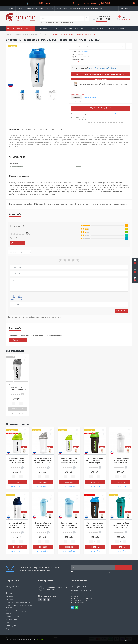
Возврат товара (12, 619)
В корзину (17, 481)
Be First (85, 52)
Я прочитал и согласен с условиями (94, 571)
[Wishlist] (122, 46)
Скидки (121, 28)
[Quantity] (17, 403)
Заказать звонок (102, 21)
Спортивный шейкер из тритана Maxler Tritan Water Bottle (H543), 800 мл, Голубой (43, 527)
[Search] (87, 18)
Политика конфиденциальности (90, 571)
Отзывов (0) (44, 129)
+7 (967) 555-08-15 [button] (80, 586)
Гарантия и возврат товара (34, 8)
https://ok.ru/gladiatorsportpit (44, 599)
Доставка (11, 8)
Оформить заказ (127, 19)
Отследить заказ (61, 8)
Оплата (19, 8)
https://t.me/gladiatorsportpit (49, 599)
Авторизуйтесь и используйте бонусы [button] (102, 68)
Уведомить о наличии (84, 108)
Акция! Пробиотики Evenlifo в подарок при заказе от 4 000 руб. (101, 74)
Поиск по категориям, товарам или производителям (57, 22)
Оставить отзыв (122, 310)
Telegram (72, 607)
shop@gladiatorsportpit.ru (81, 590)
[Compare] (129, 46)
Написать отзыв (17, 242)
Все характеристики (122, 113)
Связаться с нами (12, 616)
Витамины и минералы (49, 28)
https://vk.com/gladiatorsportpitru (40, 599)
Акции (42, 34)
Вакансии (9, 595)
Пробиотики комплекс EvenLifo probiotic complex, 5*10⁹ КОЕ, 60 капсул (104, 84)
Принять (127, 641)
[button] (135, 279)
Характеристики (29, 129)
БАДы (64, 28)
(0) (89, 46)
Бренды (112, 28)
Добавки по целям (77, 28)
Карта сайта (10, 622)
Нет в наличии (17, 408)
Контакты (49, 8)
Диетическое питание (97, 28)
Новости (9, 589)
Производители (12, 625)
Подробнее (40, 641)
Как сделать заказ (13, 586)
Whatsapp (77, 607)
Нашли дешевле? (90, 97)
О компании (10, 592)
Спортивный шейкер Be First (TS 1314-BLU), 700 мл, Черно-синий (95, 525)
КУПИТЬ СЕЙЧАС (17, 412)
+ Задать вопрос (18, 339)
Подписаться (124, 567)
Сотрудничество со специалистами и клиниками (86, 8)
